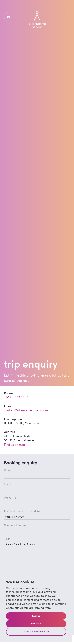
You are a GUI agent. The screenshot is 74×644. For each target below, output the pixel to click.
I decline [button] (36, 624)
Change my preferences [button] (36, 632)
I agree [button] (36, 616)
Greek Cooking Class (37, 556)
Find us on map (15, 445)
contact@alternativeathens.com (26, 410)
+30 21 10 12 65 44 (16, 398)
